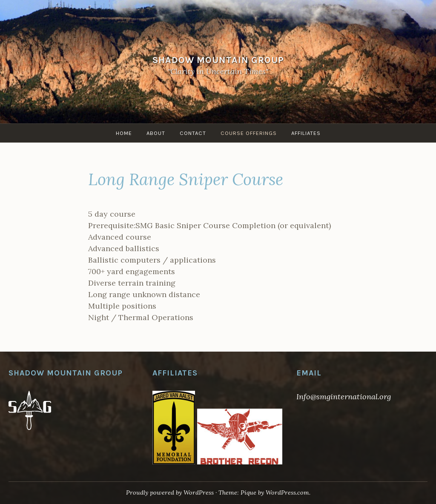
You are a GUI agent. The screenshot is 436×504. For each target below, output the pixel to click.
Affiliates (306, 133)
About (156, 133)
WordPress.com (287, 493)
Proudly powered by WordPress (170, 493)
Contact (193, 133)
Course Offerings (249, 133)
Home (124, 133)
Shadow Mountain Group (218, 60)
